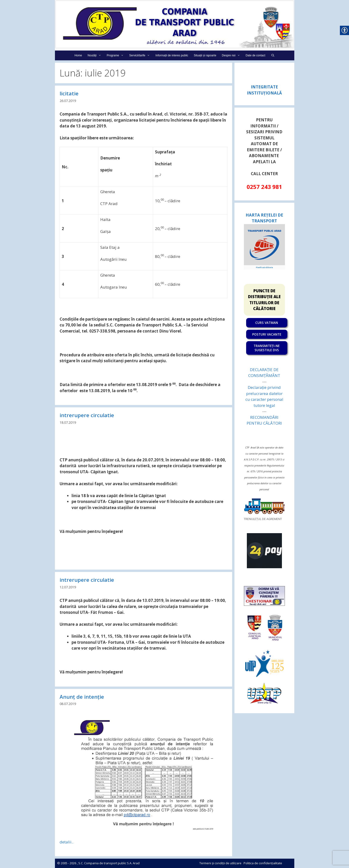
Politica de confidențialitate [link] (263, 863)
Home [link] (78, 55)
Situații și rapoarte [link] (205, 55)
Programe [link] (116, 55)
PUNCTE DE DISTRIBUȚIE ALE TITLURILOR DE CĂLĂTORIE (264, 300)
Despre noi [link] (232, 55)
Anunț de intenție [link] (82, 697)
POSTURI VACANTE (267, 334)
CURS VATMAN (267, 323)
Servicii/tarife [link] (141, 55)
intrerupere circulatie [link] (87, 415)
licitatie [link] (69, 93)
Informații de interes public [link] (172, 55)
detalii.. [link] (67, 842)
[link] (175, 24)
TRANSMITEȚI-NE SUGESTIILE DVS (267, 348)
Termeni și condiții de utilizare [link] (220, 863)
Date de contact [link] (255, 55)
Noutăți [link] (96, 55)
